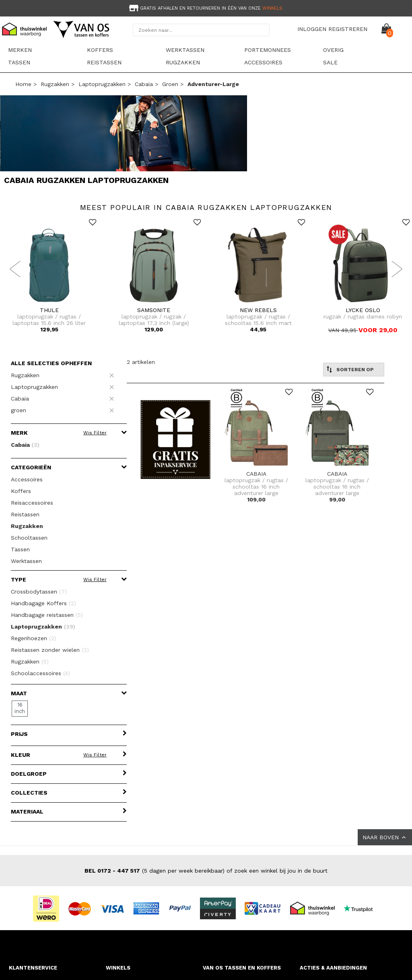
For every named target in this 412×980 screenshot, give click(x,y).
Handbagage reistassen (47, 615)
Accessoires (263, 62)
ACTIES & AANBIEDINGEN (333, 968)
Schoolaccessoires (40, 673)
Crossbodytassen (39, 592)
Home (23, 84)
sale (330, 62)
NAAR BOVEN (385, 837)
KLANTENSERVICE (33, 968)
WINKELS (118, 968)
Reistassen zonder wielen (50, 650)
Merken (20, 50)
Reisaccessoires (32, 503)
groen (170, 84)
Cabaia (144, 84)
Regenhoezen (34, 638)
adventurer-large (213, 84)
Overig (333, 50)
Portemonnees (268, 50)
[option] (206, 7)
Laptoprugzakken (102, 84)
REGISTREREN (348, 29)
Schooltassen (29, 538)
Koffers (100, 50)
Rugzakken (183, 62)
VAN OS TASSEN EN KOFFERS (242, 968)
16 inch (20, 708)
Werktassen (185, 50)
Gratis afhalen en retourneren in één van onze (205, 8)
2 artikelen (141, 362)
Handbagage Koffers (43, 603)
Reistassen (104, 62)
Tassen (19, 62)
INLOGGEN (312, 29)
